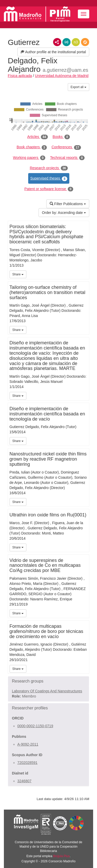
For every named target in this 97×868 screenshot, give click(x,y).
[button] (48, 681)
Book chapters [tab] (32, 147)
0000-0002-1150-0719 (35, 726)
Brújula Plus (62, 856)
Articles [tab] (38, 137)
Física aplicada (20, 76)
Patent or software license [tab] (49, 189)
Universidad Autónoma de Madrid (62, 76)
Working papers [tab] (29, 158)
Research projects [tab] (49, 168)
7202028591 (27, 763)
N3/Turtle (76, 42)
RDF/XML (57, 42)
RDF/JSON (85, 42)
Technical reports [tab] (67, 158)
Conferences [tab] (66, 147)
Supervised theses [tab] (49, 179)
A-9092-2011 (28, 744)
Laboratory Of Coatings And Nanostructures (47, 691)
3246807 (24, 781)
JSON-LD (66, 42)
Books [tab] (61, 137)
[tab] (48, 681)
